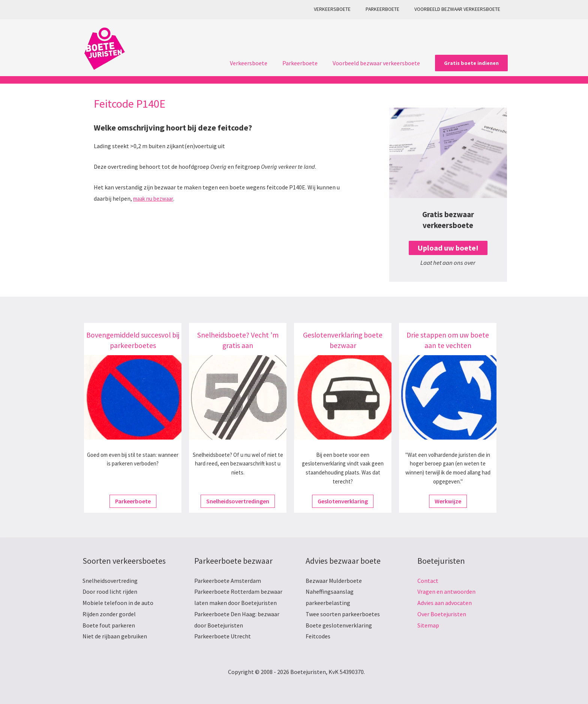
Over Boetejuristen (442, 614)
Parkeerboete (390, 9)
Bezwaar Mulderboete (334, 581)
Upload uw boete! (448, 248)
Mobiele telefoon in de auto (118, 603)
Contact (428, 581)
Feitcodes (318, 636)
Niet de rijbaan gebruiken (115, 636)
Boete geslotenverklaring (339, 625)
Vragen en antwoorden (446, 591)
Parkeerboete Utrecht (223, 636)
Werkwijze (448, 501)
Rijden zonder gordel (109, 614)
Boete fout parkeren (109, 625)
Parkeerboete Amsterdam (228, 581)
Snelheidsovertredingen (238, 501)
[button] (471, 63)
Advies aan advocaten (445, 603)
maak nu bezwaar (155, 198)
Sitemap (428, 625)
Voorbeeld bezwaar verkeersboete (460, 9)
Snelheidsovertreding (110, 581)
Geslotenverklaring (343, 501)
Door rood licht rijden (110, 591)
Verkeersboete (344, 9)
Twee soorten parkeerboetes (343, 614)
